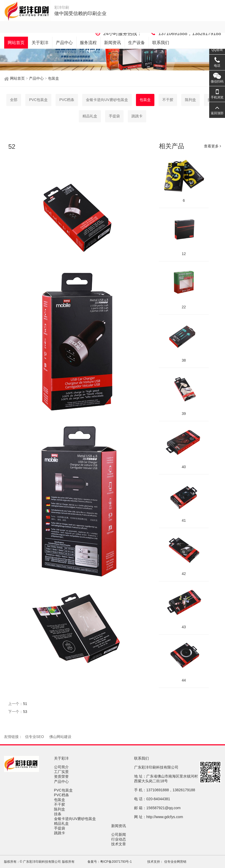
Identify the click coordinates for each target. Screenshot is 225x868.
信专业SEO (35, 737)
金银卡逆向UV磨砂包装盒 (107, 100)
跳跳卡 (137, 116)
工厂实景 (62, 772)
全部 (14, 100)
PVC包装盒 (38, 100)
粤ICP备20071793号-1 (116, 862)
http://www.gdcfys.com (165, 817)
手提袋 (114, 116)
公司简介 (62, 767)
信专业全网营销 (175, 862)
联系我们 (161, 43)
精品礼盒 (90, 116)
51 (25, 704)
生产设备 (136, 43)
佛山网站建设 (60, 737)
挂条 (58, 814)
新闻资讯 (112, 43)
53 (25, 712)
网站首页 (16, 43)
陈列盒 (60, 809)
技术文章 (119, 844)
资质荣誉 (62, 776)
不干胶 (60, 804)
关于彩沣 (40, 43)
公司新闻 (119, 835)
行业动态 (119, 839)
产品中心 (64, 43)
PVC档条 (67, 100)
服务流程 (88, 43)
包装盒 (53, 78)
